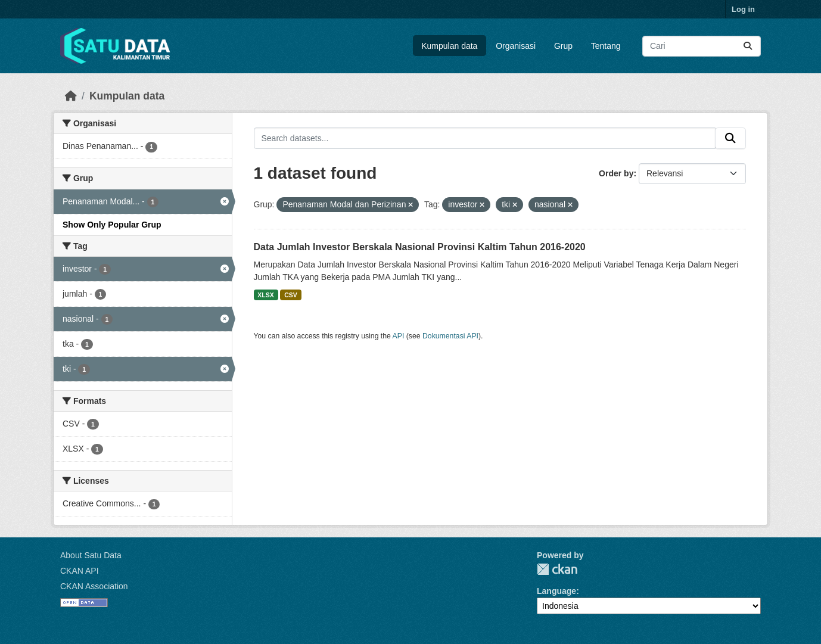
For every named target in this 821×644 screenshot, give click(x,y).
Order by (616, 173)
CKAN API (80, 571)
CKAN (557, 569)
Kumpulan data (449, 46)
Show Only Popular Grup (112, 225)
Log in (743, 9)
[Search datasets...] (702, 46)
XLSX (265, 295)
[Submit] (748, 46)
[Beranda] (71, 96)
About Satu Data (91, 555)
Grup (563, 46)
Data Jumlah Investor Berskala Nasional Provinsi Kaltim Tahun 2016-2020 (420, 247)
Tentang (606, 46)
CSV (291, 295)
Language (556, 591)
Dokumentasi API (450, 336)
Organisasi (516, 46)
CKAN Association (94, 586)
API (399, 336)
